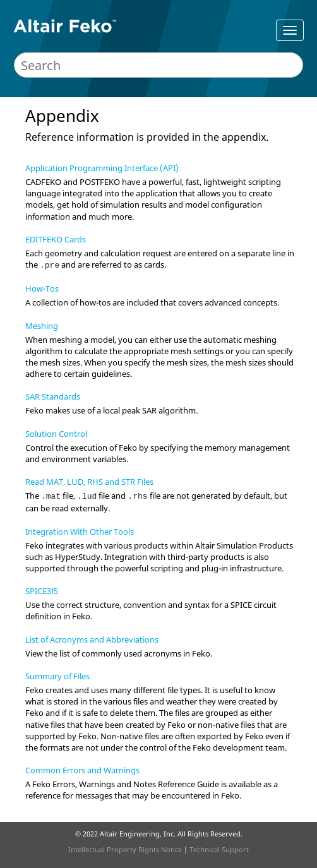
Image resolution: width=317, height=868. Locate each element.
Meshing (42, 326)
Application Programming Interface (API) (102, 168)
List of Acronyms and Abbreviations (92, 639)
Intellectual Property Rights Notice (125, 849)
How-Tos (42, 288)
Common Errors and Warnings (82, 770)
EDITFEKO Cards (56, 239)
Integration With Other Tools (80, 532)
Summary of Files (57, 676)
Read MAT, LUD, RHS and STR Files (89, 482)
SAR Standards (53, 396)
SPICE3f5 (42, 591)
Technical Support (219, 849)
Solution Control (56, 434)
